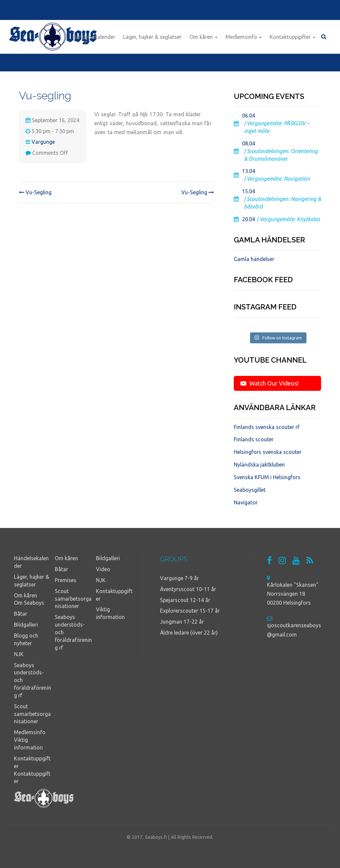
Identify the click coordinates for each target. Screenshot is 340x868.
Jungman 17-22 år (182, 622)
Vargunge (43, 142)
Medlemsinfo (244, 37)
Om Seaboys (29, 603)
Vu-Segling (35, 192)
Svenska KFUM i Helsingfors (267, 477)
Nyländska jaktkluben (259, 465)
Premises (66, 580)
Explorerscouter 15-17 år (190, 611)
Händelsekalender (94, 37)
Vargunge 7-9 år (179, 578)
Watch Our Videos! (269, 383)
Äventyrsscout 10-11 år (188, 589)
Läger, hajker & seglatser (152, 37)
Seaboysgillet (250, 490)
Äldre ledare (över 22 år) (189, 633)
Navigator (246, 502)
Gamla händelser (254, 259)
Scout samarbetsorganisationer (32, 714)
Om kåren (204, 37)
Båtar (21, 614)
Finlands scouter (254, 439)
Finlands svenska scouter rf (267, 427)
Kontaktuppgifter (293, 37)
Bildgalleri (26, 625)
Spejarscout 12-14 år (185, 600)
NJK (19, 654)
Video (103, 569)
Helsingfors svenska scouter (268, 452)
